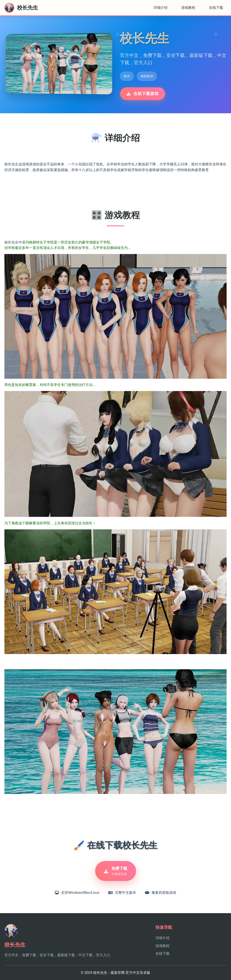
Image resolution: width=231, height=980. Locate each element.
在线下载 (216, 8)
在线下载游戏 (143, 94)
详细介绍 (161, 8)
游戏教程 (188, 8)
